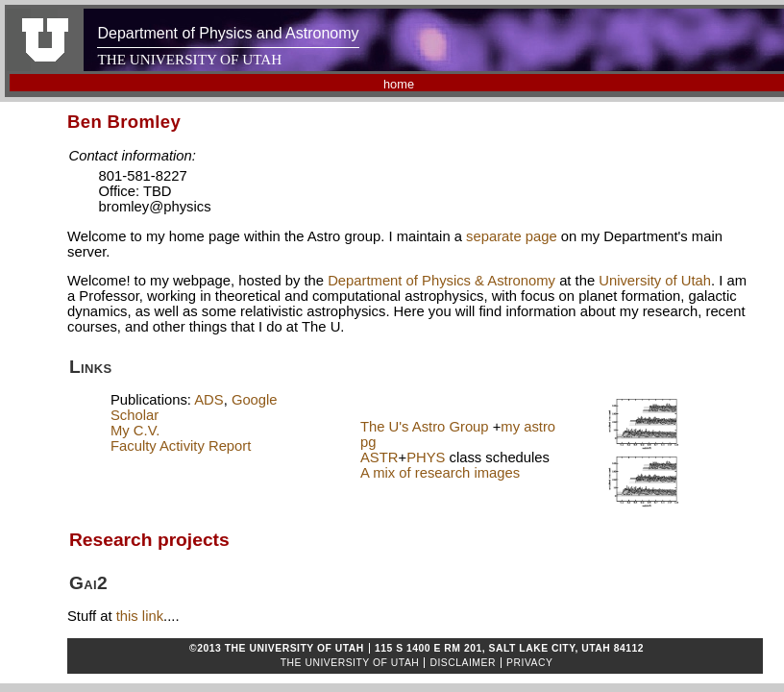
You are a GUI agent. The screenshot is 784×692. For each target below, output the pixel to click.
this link (140, 616)
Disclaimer (463, 663)
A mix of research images (440, 473)
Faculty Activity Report (181, 446)
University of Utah (655, 281)
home (399, 84)
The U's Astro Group (425, 427)
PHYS (426, 457)
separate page (512, 236)
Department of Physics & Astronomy (441, 281)
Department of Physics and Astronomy (228, 33)
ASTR (379, 457)
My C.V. (135, 431)
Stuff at (92, 616)
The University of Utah (350, 663)
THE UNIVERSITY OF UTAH (189, 59)
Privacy (529, 663)
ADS (208, 400)
